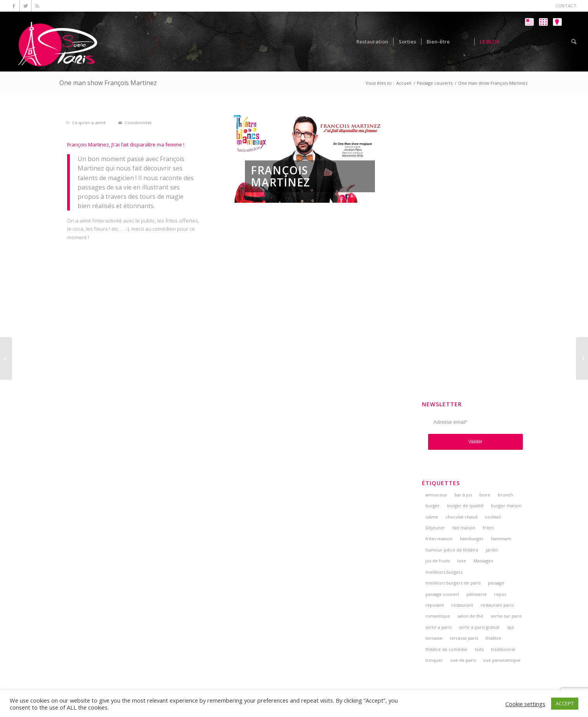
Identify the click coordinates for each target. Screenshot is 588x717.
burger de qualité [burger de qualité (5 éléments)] (465, 506)
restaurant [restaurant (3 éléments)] (462, 605)
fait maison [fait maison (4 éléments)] (464, 528)
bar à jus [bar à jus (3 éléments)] (463, 495)
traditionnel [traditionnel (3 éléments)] (503, 649)
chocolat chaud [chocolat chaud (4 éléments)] (461, 517)
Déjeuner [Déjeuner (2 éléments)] (435, 528)
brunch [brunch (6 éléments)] (506, 495)
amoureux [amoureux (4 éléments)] (436, 495)
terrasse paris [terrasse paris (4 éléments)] (464, 638)
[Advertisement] (475, 230)
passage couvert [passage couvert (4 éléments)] (442, 594)
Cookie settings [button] (525, 704)
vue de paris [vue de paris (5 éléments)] (463, 660)
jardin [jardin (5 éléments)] (492, 550)
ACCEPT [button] (565, 703)
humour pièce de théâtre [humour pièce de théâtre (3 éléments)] (452, 550)
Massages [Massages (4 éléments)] (483, 561)
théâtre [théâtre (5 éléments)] (493, 638)
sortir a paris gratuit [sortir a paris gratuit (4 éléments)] (479, 627)
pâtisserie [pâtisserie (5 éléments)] (477, 594)
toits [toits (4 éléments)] (479, 649)
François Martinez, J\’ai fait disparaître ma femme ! (126, 144)
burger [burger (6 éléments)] (433, 506)
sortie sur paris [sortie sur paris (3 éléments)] (506, 616)
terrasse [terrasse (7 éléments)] (434, 638)
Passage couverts (435, 83)
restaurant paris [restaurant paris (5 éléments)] (497, 605)
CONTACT (566, 6)
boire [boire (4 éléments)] (485, 495)
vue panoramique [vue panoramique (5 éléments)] (502, 660)
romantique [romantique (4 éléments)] (438, 616)
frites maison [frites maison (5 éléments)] (439, 539)
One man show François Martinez (108, 83)
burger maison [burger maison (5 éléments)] (506, 506)
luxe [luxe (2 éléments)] (462, 561)
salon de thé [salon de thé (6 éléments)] (470, 616)
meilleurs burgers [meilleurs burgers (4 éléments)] (444, 572)
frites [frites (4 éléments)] (488, 528)
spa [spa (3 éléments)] (510, 627)
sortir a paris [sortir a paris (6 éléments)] (438, 627)
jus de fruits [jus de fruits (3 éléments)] (438, 561)
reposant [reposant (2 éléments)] (435, 605)
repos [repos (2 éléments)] (500, 594)
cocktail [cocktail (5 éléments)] (493, 517)
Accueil (404, 83)
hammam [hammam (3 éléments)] (501, 539)
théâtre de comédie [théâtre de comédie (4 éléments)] (446, 649)
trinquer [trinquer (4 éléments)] (434, 660)
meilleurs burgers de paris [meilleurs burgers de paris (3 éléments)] (453, 583)
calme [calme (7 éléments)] (432, 517)
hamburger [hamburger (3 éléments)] (472, 539)
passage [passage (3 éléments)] (496, 583)
